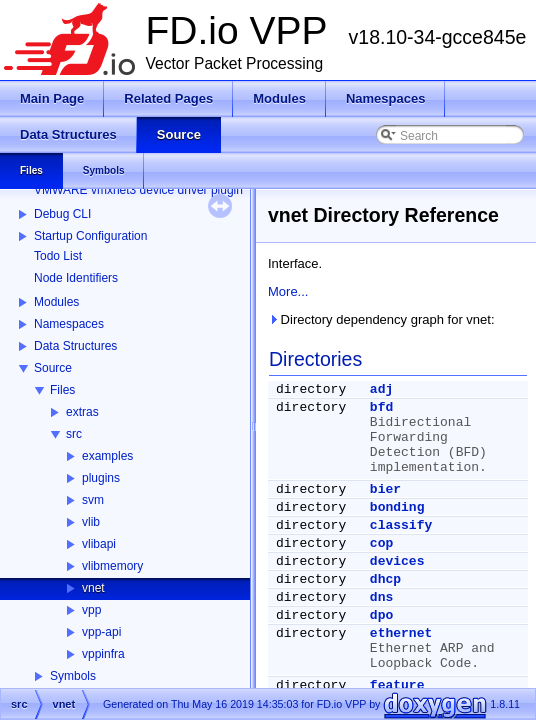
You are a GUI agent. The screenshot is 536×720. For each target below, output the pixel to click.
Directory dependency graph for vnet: (381, 319)
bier (385, 489)
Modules (56, 302)
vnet (93, 588)
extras (82, 412)
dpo (381, 615)
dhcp (385, 579)
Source (53, 368)
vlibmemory (112, 566)
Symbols (73, 676)
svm (93, 500)
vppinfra (103, 654)
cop (381, 543)
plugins (101, 478)
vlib (91, 522)
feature (397, 685)
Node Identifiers (76, 278)
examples (107, 456)
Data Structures (75, 346)
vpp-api (101, 632)
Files (62, 390)
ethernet (401, 633)
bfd (381, 407)
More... (288, 291)
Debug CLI (62, 214)
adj (381, 389)
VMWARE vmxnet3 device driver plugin (138, 190)
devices (397, 561)
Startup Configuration (90, 236)
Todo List (58, 256)
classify (401, 525)
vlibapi (99, 544)
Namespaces (69, 324)
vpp (91, 610)
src (74, 434)
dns (381, 597)
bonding (397, 507)
